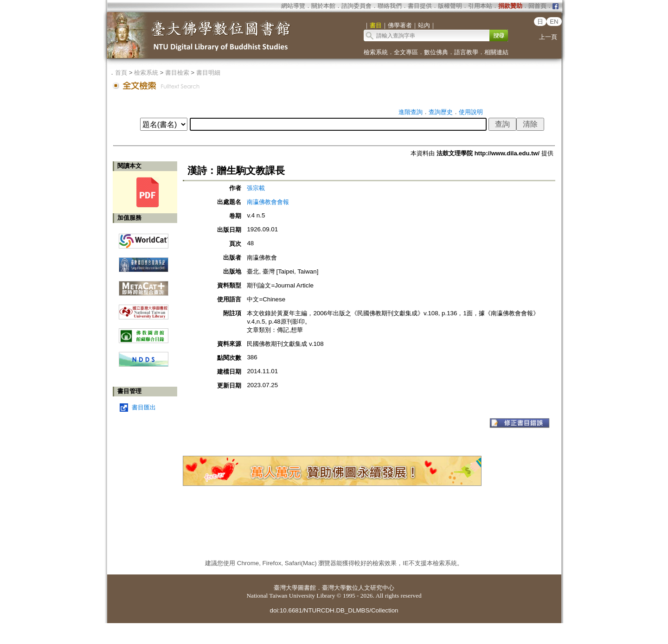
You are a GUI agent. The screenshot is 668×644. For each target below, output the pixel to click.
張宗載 (256, 188)
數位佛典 (436, 52)
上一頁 (548, 37)
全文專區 (406, 52)
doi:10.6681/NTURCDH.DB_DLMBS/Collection (334, 610)
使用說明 (471, 112)
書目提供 (420, 6)
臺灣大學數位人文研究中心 (358, 588)
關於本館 (323, 6)
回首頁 (537, 6)
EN (554, 22)
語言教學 (466, 52)
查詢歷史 (441, 112)
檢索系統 (376, 52)
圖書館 (307, 588)
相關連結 (496, 52)
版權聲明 (450, 6)
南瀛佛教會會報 (268, 202)
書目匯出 (144, 407)
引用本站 (480, 6)
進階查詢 (411, 112)
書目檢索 (177, 73)
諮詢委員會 (356, 6)
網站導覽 (293, 6)
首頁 (121, 73)
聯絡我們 (390, 6)
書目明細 (208, 73)
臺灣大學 (286, 588)
